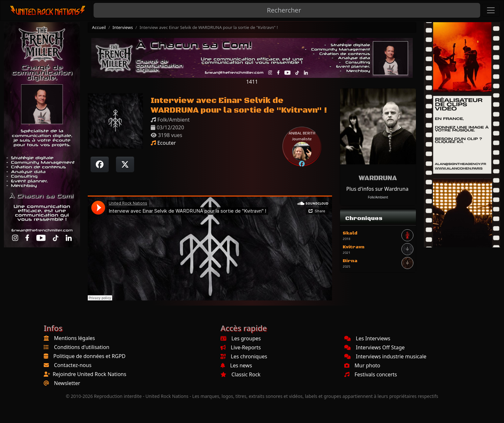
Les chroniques (244, 356)
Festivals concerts (371, 374)
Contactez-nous (73, 365)
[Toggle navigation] (491, 10)
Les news (236, 365)
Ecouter (163, 143)
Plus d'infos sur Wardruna (377, 189)
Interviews (123, 27)
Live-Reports (241, 347)
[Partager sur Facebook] (100, 164)
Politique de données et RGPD (90, 356)
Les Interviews (367, 338)
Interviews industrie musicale (385, 356)
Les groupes (241, 338)
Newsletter (67, 383)
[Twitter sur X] (125, 164)
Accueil (99, 27)
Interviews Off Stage (374, 347)
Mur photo (362, 365)
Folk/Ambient (378, 197)
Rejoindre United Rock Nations (90, 374)
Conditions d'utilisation (82, 347)
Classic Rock (240, 374)
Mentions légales (75, 338)
